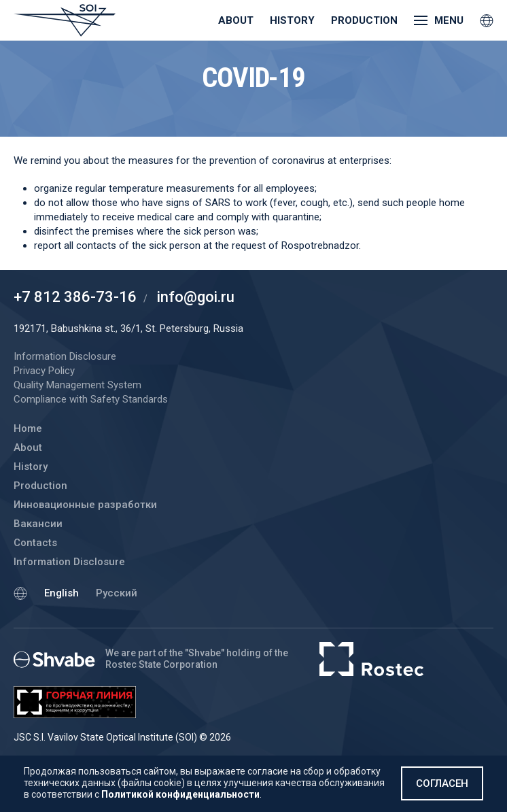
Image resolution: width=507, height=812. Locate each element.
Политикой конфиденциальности (180, 794)
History (292, 20)
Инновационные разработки (85, 505)
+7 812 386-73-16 (75, 297)
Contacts (35, 543)
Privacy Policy (44, 371)
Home (28, 428)
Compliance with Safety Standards (91, 399)
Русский (117, 593)
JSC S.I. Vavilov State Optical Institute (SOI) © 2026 (122, 737)
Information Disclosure (69, 562)
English (62, 593)
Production (364, 20)
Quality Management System (77, 385)
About (236, 20)
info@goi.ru (196, 297)
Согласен (442, 783)
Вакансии (38, 524)
